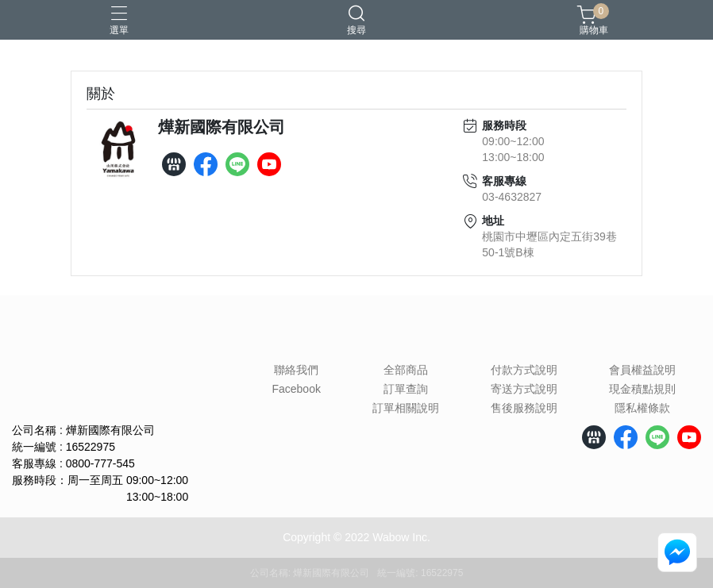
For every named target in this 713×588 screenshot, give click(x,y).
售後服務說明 (524, 408)
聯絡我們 (296, 370)
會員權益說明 (642, 370)
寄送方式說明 (524, 389)
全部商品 (406, 370)
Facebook (296, 389)
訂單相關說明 (406, 408)
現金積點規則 (642, 389)
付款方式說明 (524, 370)
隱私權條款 (642, 408)
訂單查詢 (406, 389)
